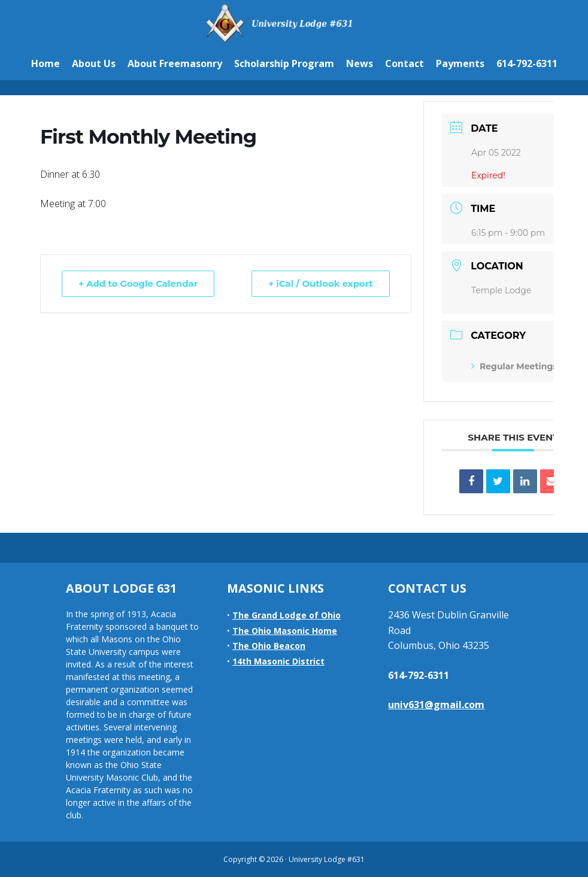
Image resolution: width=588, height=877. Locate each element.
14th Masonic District (278, 661)
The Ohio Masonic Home (285, 631)
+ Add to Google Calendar (139, 283)
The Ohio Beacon (269, 646)
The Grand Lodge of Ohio (287, 615)
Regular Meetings (514, 366)
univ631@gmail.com (436, 705)
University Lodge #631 (294, 23)
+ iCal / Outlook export (320, 283)
